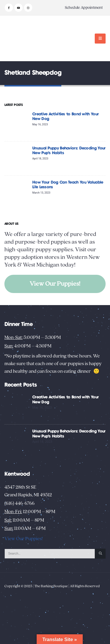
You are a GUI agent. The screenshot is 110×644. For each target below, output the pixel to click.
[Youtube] (18, 8)
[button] (100, 39)
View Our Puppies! (55, 284)
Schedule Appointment (84, 8)
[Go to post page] (17, 124)
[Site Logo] (23, 38)
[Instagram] (28, 8)
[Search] (100, 554)
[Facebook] (9, 8)
